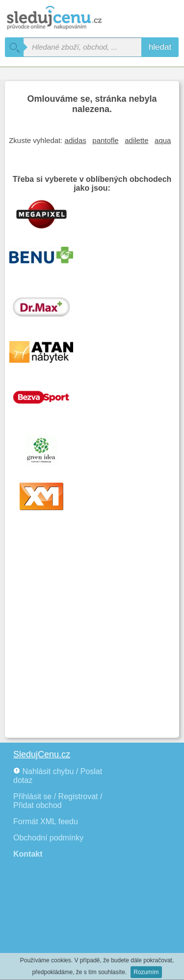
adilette (136, 140)
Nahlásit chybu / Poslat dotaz (58, 776)
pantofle (105, 140)
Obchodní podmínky (48, 838)
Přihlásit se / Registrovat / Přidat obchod (58, 801)
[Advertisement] (92, 636)
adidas (76, 140)
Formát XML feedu (46, 821)
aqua (163, 140)
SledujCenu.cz (42, 754)
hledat (160, 47)
